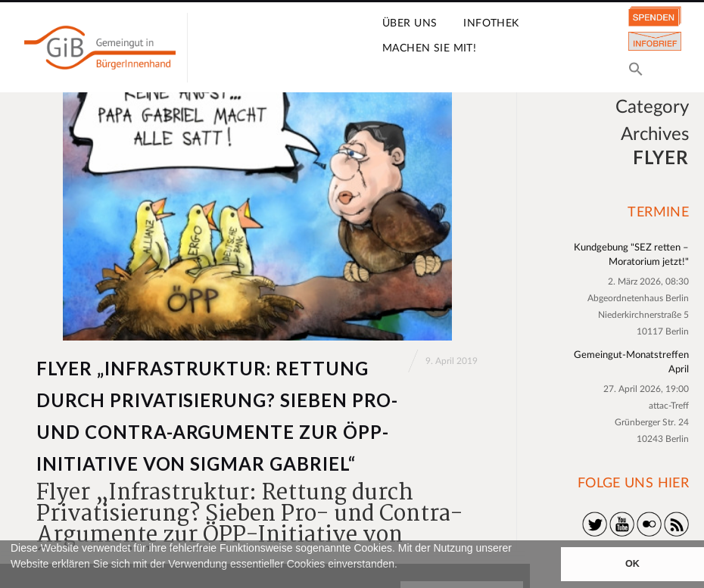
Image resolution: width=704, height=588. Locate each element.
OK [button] (632, 564)
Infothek (491, 23)
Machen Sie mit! (429, 48)
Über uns (410, 23)
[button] (13, 581)
